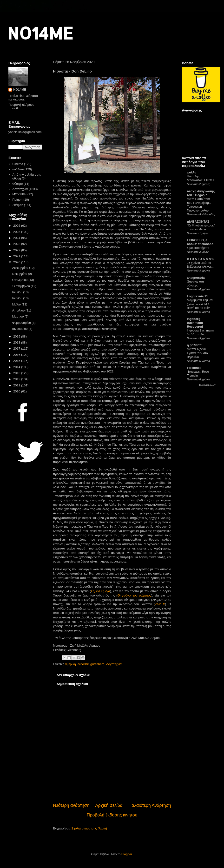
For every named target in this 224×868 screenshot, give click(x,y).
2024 (17, 238)
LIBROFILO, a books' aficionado (200, 242)
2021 (17, 256)
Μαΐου (17, 304)
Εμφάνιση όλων (207, 385)
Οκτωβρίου (20, 280)
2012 (17, 379)
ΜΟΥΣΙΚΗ (19, 194)
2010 (17, 391)
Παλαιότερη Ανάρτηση (150, 805)
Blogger (127, 854)
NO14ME (40, 33)
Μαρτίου (19, 316)
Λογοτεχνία (114, 664)
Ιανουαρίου (20, 329)
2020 (17, 262)
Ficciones (194, 368)
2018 (17, 342)
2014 (17, 367)
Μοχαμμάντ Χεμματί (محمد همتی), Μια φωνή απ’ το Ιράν (200, 304)
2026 (17, 226)
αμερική (70, 664)
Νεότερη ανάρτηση (71, 805)
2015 (17, 361)
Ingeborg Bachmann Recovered (195, 323)
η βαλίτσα (194, 345)
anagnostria (196, 278)
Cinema (18, 164)
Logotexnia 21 (197, 296)
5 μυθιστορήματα (198, 248)
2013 (17, 373)
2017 (17, 348)
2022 (17, 250)
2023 (17, 244)
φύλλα (192, 172)
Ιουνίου (18, 298)
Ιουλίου (18, 292)
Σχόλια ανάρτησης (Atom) (89, 828)
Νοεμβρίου (20, 274)
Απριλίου (19, 310)
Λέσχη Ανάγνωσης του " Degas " (201, 193)
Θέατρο (17, 184)
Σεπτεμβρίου (22, 286)
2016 (17, 355)
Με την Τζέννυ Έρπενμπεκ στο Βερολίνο (197, 353)
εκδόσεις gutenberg (91, 664)
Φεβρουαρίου (22, 323)
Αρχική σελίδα (109, 805)
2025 (17, 232)
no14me (18, 169)
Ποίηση (17, 200)
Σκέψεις (18, 205)
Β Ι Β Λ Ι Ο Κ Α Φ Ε (201, 259)
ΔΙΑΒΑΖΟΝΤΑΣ (198, 222)
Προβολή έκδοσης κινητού (112, 815)
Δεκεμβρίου (21, 268)
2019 (17, 336)
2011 (17, 385)
